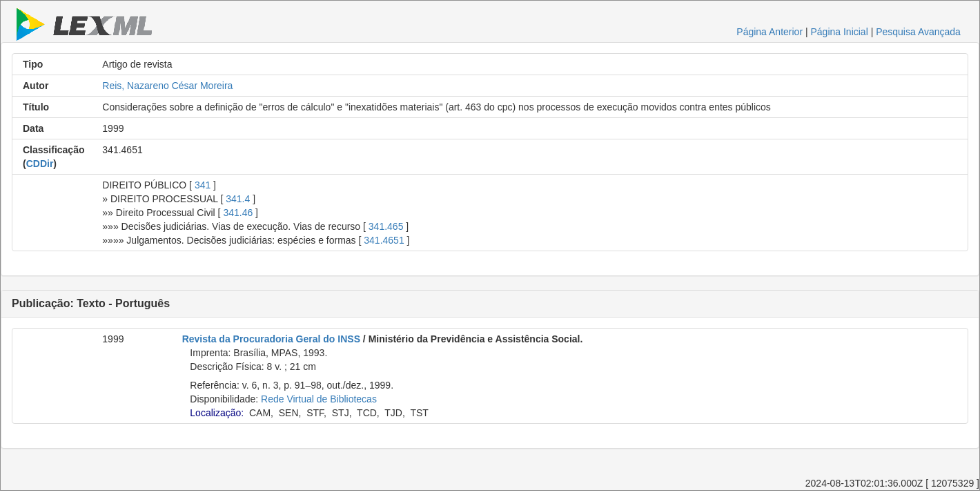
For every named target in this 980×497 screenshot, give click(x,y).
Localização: (217, 413)
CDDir (40, 164)
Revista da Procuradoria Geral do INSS (271, 339)
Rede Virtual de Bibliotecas (319, 399)
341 (203, 185)
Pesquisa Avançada (918, 32)
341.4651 (384, 240)
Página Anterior (770, 32)
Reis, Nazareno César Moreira (167, 86)
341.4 (238, 199)
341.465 (386, 226)
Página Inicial (839, 32)
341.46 (238, 213)
